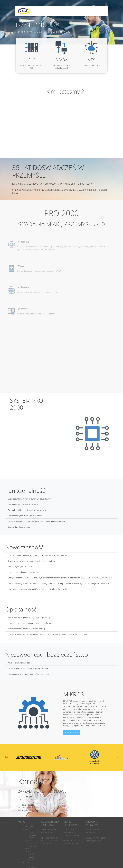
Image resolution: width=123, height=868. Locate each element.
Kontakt (26, 862)
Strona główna (29, 827)
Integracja (32, 846)
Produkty (26, 829)
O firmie (26, 849)
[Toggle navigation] (103, 11)
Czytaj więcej (72, 733)
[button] (118, 4)
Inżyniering (32, 843)
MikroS (31, 840)
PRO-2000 (32, 832)
